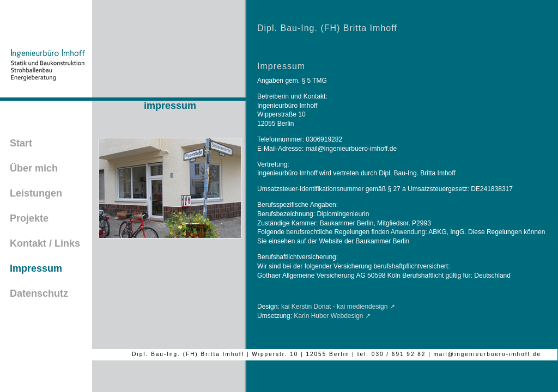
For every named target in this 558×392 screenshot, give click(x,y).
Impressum (36, 268)
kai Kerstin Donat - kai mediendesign (334, 307)
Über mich (34, 168)
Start (21, 143)
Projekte (29, 218)
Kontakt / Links (45, 243)
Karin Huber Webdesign (328, 316)
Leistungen (36, 193)
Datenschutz (39, 293)
